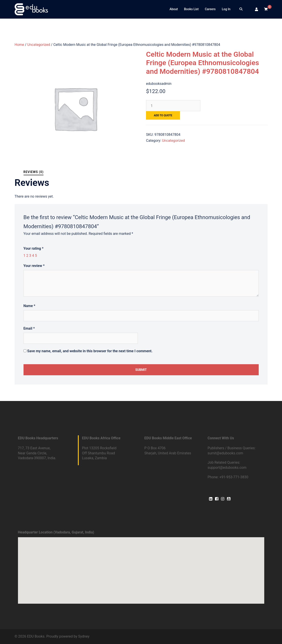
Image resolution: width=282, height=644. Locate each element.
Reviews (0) (34, 172)
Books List (191, 9)
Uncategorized (39, 45)
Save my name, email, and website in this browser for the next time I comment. (90, 351)
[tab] (34, 172)
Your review (34, 266)
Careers (210, 9)
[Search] (241, 9)
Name (30, 306)
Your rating (34, 248)
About (174, 9)
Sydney (84, 636)
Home (19, 45)
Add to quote (163, 115)
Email (29, 328)
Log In (226, 9)
